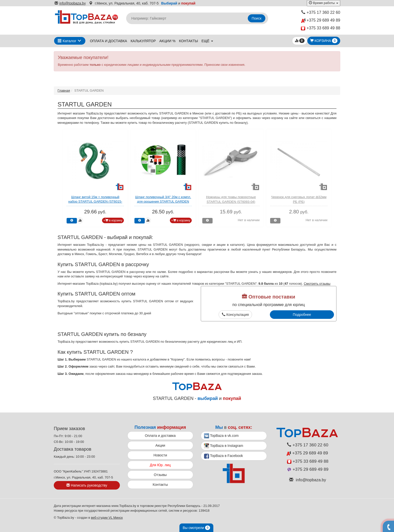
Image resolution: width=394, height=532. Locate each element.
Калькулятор (143, 41)
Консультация (235, 315)
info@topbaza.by (70, 3)
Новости (160, 455)
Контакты (188, 41)
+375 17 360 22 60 (321, 12)
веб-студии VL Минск (107, 518)
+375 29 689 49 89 (321, 20)
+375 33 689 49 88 (321, 28)
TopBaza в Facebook (224, 456)
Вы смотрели (196, 528)
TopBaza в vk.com (221, 436)
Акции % (167, 41)
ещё (207, 41)
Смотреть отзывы (317, 284)
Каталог (67, 41)
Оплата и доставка (109, 41)
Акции (160, 445)
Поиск (257, 18)
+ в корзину (113, 220)
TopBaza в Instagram (224, 446)
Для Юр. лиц (160, 465)
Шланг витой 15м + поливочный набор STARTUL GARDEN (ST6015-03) (95, 202)
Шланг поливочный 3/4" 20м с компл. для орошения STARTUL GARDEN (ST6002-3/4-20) (163, 202)
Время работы (324, 3)
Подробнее (302, 315)
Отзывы (160, 475)
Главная (64, 91)
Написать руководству (87, 485)
